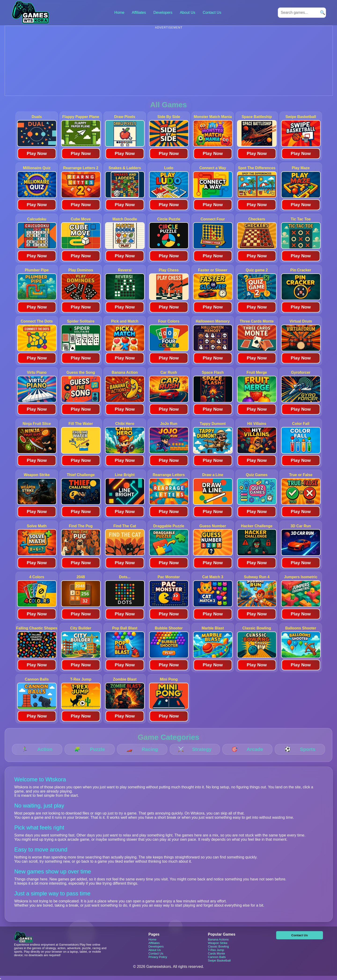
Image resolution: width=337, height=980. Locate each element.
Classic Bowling (218, 946)
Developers (163, 13)
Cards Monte (216, 953)
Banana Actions (218, 939)
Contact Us (212, 13)
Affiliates (139, 13)
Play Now (37, 153)
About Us (187, 13)
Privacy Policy (158, 957)
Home (119, 13)
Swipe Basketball (219, 960)
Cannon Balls (217, 957)
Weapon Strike (218, 943)
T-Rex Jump (216, 950)
